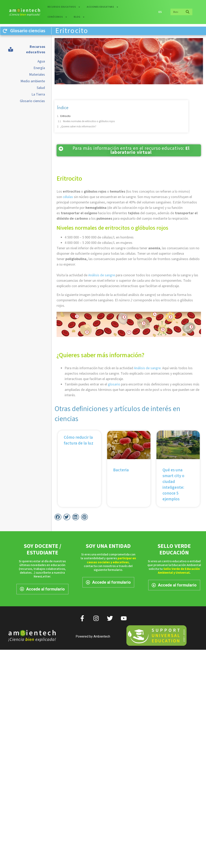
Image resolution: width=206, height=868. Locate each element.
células (68, 197)
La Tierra (38, 94)
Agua (41, 61)
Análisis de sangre (102, 275)
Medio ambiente (33, 81)
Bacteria (121, 470)
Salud (41, 88)
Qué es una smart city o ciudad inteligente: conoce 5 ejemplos (173, 484)
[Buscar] (187, 12)
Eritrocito (65, 116)
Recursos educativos (64, 7)
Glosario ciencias (32, 101)
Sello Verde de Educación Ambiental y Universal (179, 571)
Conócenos (57, 17)
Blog (79, 17)
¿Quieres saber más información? (78, 127)
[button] (58, 517)
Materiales (37, 75)
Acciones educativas (103, 7)
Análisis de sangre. (148, 368)
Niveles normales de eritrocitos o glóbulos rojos (89, 121)
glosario (114, 384)
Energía (39, 68)
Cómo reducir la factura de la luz (79, 440)
